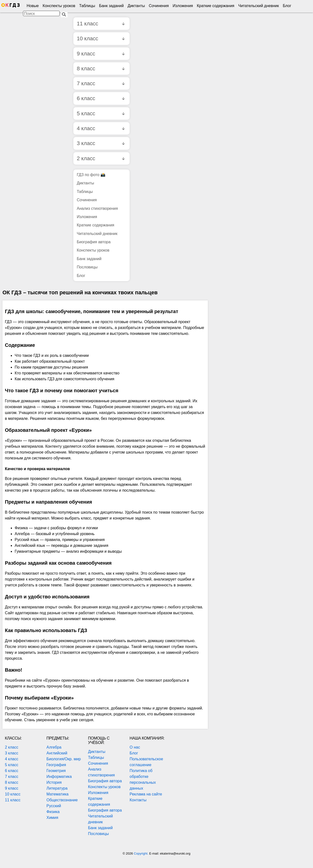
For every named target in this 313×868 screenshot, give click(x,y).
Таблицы (87, 6)
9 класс (101, 54)
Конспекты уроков (59, 6)
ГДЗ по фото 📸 (91, 175)
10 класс (101, 38)
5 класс (101, 113)
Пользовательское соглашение (146, 762)
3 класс (101, 143)
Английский (57, 753)
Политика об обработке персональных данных (143, 779)
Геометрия (56, 771)
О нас (135, 747)
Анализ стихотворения (97, 208)
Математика (57, 794)
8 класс (101, 69)
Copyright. (141, 853)
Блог (287, 6)
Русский (54, 806)
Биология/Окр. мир (64, 759)
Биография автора (94, 242)
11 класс (101, 24)
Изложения (183, 6)
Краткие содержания (216, 6)
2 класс (101, 158)
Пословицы (87, 267)
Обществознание (62, 800)
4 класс (101, 128)
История (54, 782)
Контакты (138, 800)
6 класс (101, 98)
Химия (52, 818)
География (56, 765)
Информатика (59, 777)
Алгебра (54, 747)
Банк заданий (111, 6)
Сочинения (159, 6)
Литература (57, 788)
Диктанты (136, 6)
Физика (53, 812)
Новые (33, 6)
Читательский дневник (258, 6)
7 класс (101, 83)
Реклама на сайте (146, 794)
